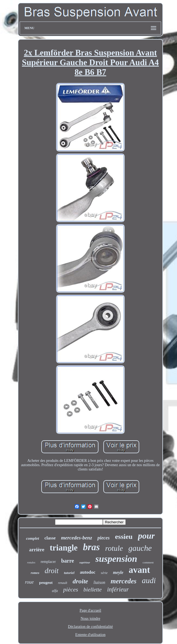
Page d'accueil (90, 610)
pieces (103, 538)
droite (80, 581)
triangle (64, 548)
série (104, 573)
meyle (118, 572)
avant (139, 570)
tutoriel (69, 573)
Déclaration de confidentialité (90, 627)
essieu (124, 537)
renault (63, 583)
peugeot (46, 583)
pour (146, 536)
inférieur (118, 589)
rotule (114, 548)
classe (50, 538)
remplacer (48, 562)
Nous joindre (91, 619)
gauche (140, 548)
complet (32, 538)
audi (149, 580)
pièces (71, 589)
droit (52, 571)
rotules (31, 562)
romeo (35, 573)
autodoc (88, 572)
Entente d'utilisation (90, 635)
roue (29, 582)
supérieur (85, 562)
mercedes (124, 581)
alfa (55, 591)
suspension (116, 559)
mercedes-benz (76, 538)
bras (91, 547)
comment (148, 562)
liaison (99, 582)
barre (68, 561)
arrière (37, 550)
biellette (93, 590)
